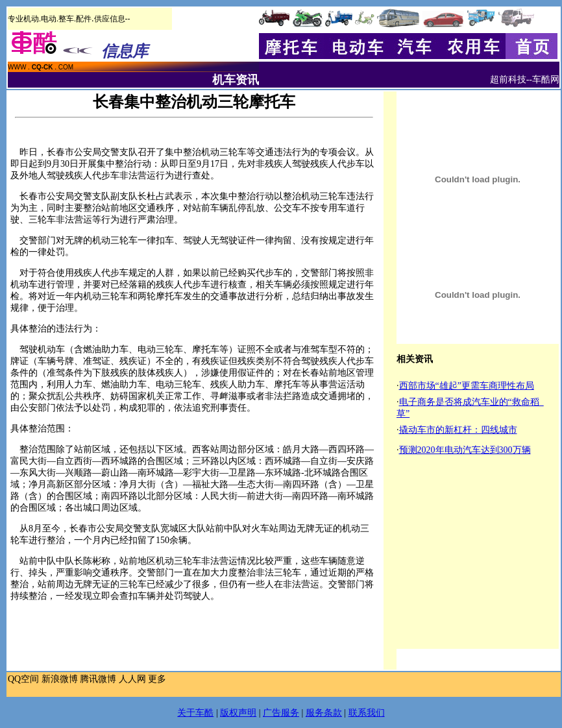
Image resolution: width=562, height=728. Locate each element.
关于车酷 (195, 713)
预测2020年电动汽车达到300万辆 (465, 450)
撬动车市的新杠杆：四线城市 (458, 430)
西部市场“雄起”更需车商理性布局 (467, 386)
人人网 (132, 679)
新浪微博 (60, 679)
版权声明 (238, 713)
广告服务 (281, 713)
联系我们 (367, 713)
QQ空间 (23, 679)
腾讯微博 (98, 679)
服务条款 (324, 713)
